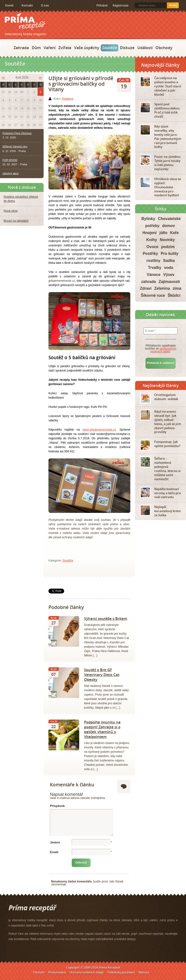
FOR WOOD (10, 160)
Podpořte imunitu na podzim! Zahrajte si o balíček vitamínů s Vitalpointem (102, 729)
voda (169, 268)
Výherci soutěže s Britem (106, 618)
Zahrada (21, 48)
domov (169, 226)
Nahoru (144, 972)
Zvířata (65, 48)
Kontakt (27, 5)
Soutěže (110, 48)
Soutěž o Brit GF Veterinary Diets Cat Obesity (102, 675)
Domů (9, 5)
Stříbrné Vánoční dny (15, 146)
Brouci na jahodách (16, 221)
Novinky (167, 240)
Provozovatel (57, 972)
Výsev (169, 275)
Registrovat (121, 5)
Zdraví (146, 288)
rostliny (153, 261)
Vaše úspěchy (87, 48)
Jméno (55, 842)
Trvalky (155, 268)
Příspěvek (57, 806)
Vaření (50, 48)
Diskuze (127, 48)
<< (3, 78)
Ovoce (152, 247)
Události (145, 48)
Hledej (173, 5)
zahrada (148, 282)
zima (177, 288)
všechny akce (11, 173)
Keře (174, 233)
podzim (168, 247)
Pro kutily (170, 254)
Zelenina (162, 288)
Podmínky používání (121, 972)
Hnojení (150, 233)
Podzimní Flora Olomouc (17, 133)
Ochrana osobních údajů (87, 972)
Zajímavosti (169, 282)
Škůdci (174, 295)
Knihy (152, 240)
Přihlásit (102, 5)
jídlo (163, 233)
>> (40, 78)
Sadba (169, 261)
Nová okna (11, 211)
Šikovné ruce (153, 295)
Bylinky (148, 219)
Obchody (164, 48)
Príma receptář (25, 22)
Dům (36, 48)
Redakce (67, 99)
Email (54, 852)
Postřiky (150, 254)
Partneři (39, 972)
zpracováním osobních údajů (163, 350)
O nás (45, 5)
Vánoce (154, 275)
